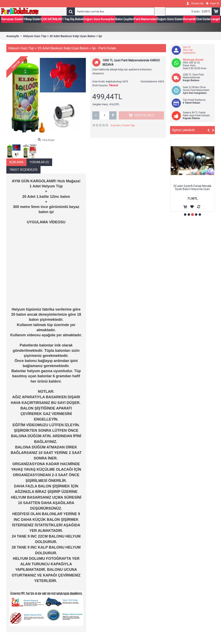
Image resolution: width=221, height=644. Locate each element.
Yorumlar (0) (39, 162)
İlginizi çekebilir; (184, 130)
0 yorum (115, 125)
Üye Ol (187, 47)
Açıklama (16, 162)
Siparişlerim (189, 53)
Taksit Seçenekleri (23, 170)
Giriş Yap (188, 50)
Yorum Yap (129, 125)
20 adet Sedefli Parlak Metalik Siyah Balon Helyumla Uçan (192, 188)
